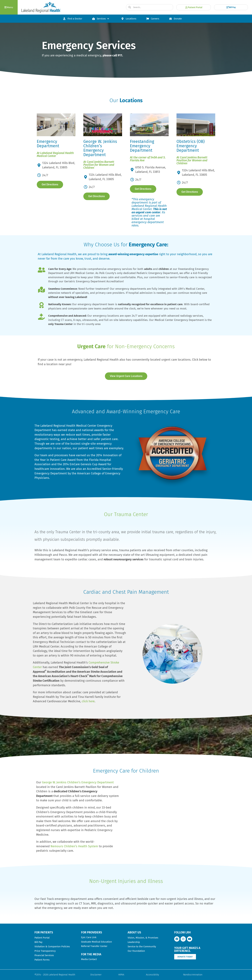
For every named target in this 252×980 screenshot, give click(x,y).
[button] (9, 7)
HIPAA (121, 975)
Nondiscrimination (193, 975)
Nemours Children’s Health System (74, 846)
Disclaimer (96, 975)
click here (88, 701)
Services (101, 19)
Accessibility (152, 975)
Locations (129, 19)
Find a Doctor (72, 19)
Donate (175, 19)
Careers (153, 19)
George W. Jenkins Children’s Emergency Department (78, 782)
